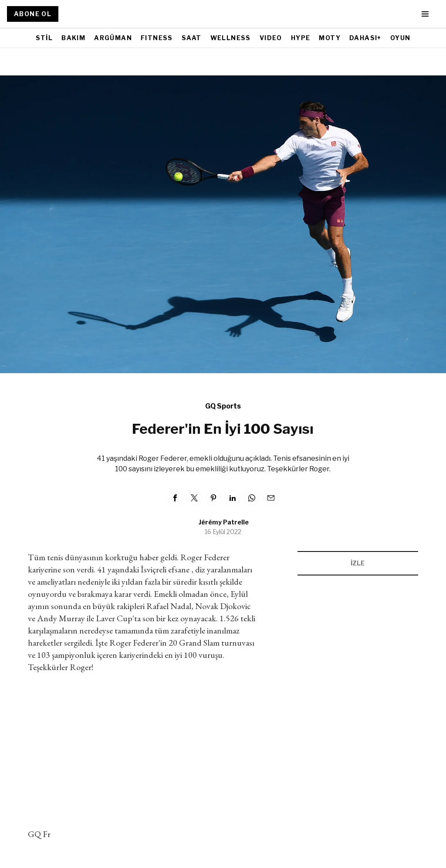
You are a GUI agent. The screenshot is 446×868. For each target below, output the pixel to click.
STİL (44, 38)
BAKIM (73, 38)
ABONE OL (33, 14)
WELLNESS (231, 38)
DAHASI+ (365, 38)
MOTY (330, 38)
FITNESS (157, 38)
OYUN (400, 38)
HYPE (301, 38)
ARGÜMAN (113, 38)
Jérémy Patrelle (224, 522)
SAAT (192, 38)
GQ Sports (223, 406)
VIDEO (271, 38)
